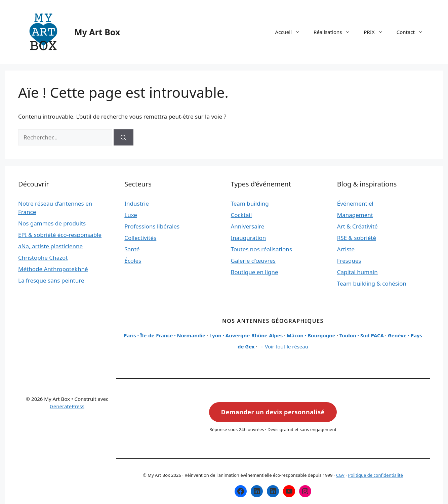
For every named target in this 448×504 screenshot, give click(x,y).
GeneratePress (67, 406)
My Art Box (97, 32)
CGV (340, 475)
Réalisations (335, 32)
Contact (413, 32)
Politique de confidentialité (375, 475)
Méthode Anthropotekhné (53, 269)
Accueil (291, 32)
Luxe (131, 215)
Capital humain (357, 272)
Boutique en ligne (255, 272)
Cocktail (241, 215)
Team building (250, 203)
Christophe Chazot (43, 258)
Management (355, 215)
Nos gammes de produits (52, 223)
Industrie (137, 203)
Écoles (133, 261)
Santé (132, 249)
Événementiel (355, 203)
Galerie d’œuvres (253, 261)
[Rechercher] (124, 137)
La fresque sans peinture (51, 280)
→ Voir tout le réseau (283, 346)
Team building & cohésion (372, 283)
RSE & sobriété (357, 238)
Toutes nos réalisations (261, 249)
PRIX (377, 32)
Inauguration (249, 238)
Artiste (346, 249)
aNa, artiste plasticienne (50, 246)
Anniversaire (248, 226)
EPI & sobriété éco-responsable (60, 235)
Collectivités (140, 238)
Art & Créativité (357, 226)
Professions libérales (152, 226)
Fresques (349, 261)
